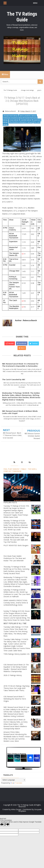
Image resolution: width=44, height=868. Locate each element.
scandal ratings (26, 120)
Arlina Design (16, 809)
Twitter (34, 343)
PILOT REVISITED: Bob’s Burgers (16, 545)
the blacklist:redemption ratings (21, 122)
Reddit (10, 343)
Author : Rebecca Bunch (26, 320)
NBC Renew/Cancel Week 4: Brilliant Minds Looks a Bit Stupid (20, 412)
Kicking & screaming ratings (13, 118)
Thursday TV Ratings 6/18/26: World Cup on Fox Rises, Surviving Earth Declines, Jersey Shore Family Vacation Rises (16, 570)
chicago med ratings (11, 116)
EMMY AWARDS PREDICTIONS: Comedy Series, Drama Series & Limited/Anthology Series (16, 603)
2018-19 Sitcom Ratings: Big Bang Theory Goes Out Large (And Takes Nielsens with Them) (16, 688)
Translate (16, 783)
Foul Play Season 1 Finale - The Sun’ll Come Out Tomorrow (20, 470)
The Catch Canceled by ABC (14, 379)
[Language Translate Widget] (13, 780)
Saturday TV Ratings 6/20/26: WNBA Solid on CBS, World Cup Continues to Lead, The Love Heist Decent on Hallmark (17, 593)
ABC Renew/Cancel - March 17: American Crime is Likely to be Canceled (12, 435)
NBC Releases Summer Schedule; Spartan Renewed (32, 436)
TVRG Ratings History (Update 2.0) (16, 654)
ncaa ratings (14, 120)
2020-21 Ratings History (13, 675)
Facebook (22, 343)
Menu (5, 74)
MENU (35, 3)
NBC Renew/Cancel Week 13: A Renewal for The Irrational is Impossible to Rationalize (20, 365)
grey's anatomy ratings (28, 116)
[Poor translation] (6, 825)
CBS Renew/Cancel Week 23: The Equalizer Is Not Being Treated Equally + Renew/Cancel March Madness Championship (16, 668)
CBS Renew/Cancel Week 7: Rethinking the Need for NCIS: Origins (15, 699)
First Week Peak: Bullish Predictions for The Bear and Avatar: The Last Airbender (14, 558)
